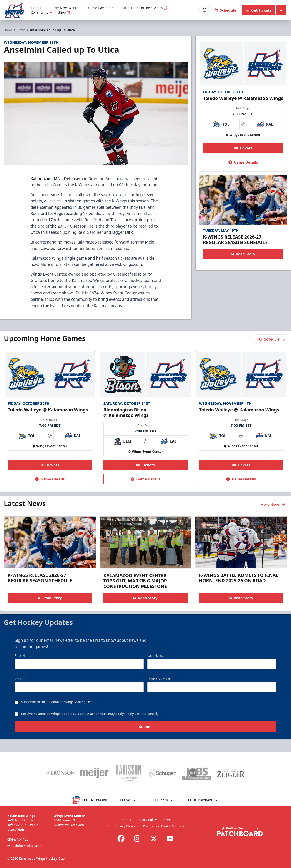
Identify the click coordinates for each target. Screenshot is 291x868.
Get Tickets (259, 10)
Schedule (225, 10)
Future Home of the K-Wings (144, 8)
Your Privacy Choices (122, 826)
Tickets (38, 8)
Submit (146, 729)
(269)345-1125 (18, 839)
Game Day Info (102, 8)
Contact (125, 820)
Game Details (243, 162)
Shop (64, 12)
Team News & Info (67, 8)
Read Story (243, 254)
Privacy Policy (147, 820)
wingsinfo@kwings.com (25, 846)
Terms (167, 820)
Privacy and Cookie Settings (164, 826)
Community (42, 12)
